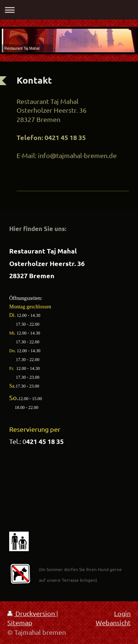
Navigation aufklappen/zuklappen (69, 10)
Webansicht (113, 622)
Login (122, 613)
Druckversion (32, 613)
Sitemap (20, 622)
